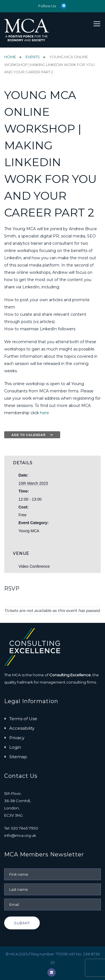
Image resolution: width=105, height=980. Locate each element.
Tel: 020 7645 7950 (21, 828)
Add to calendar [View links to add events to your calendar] (29, 435)
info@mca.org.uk (20, 835)
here (45, 413)
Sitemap (18, 757)
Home (10, 57)
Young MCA (29, 531)
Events (33, 57)
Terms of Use (23, 719)
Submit (22, 923)
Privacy (17, 738)
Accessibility (22, 728)
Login (15, 747)
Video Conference (34, 566)
